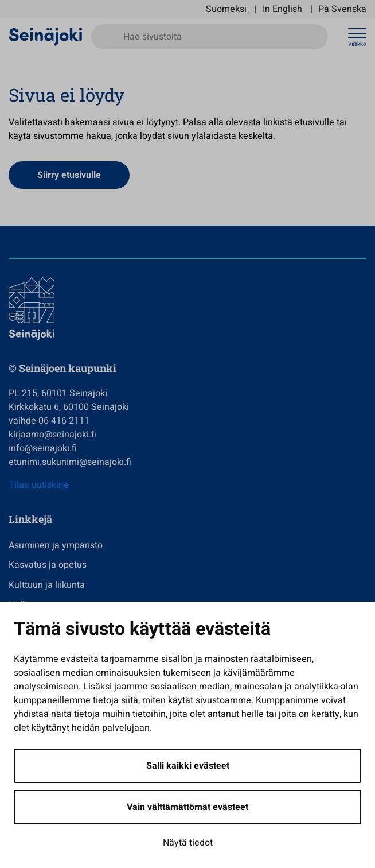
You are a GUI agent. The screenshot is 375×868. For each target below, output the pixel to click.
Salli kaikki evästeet (188, 766)
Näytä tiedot (188, 843)
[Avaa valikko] (357, 37)
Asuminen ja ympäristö (56, 545)
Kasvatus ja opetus (48, 565)
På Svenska (342, 9)
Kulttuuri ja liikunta (47, 585)
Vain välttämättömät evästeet (187, 807)
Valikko (357, 44)
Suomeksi (226, 9)
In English (282, 9)
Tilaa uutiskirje (39, 485)
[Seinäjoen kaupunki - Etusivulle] (46, 36)
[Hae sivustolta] (210, 37)
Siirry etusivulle (69, 175)
